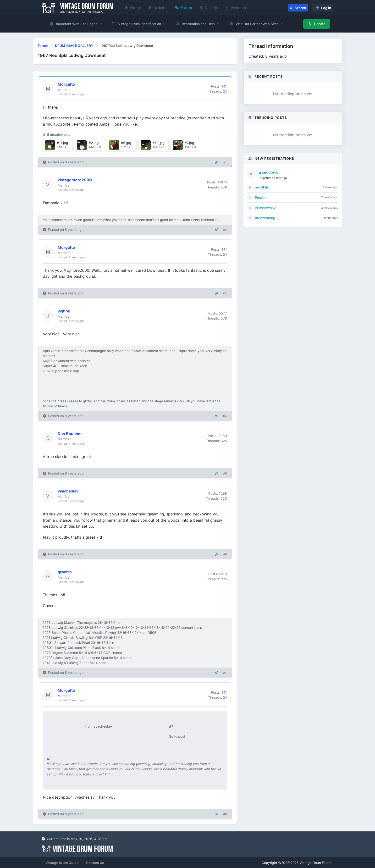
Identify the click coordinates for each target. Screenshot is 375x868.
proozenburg (265, 218)
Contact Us (95, 863)
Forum (184, 8)
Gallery (208, 8)
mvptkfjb (262, 187)
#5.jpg (126, 143)
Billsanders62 (265, 208)
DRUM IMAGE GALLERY (74, 46)
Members (237, 8)
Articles (158, 8)
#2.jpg (94, 143)
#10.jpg (159, 143)
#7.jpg (189, 143)
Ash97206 (268, 173)
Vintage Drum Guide (62, 863)
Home (133, 8)
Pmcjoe (261, 197)
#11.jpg (63, 143)
